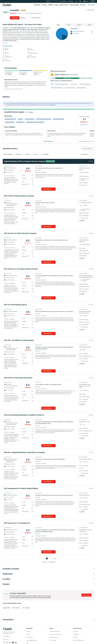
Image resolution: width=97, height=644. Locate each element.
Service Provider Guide (78, 640)
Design (56, 5)
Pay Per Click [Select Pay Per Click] (74, 84)
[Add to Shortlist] (90, 10)
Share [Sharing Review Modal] (92, 161)
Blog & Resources (54, 637)
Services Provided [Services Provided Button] (8, 154)
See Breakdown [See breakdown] (84, 125)
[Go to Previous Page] (42, 558)
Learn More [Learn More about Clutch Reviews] (52, 105)
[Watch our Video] (8, 46)
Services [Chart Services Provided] (58, 25)
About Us (28, 631)
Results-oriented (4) (10, 122)
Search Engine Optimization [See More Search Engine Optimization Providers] (78, 31)
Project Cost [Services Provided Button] (19, 154)
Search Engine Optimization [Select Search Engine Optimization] (62, 84)
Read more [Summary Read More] (5, 43)
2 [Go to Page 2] (49, 558)
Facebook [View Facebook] (17, 608)
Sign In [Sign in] (87, 1)
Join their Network (36, 18)
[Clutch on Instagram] (10, 642)
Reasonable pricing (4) (58, 119)
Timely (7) (20, 119)
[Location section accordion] (48, 579)
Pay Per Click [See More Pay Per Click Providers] (75, 33)
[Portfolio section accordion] (48, 569)
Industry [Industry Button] (27, 154)
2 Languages (32, 57)
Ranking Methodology (32, 640)
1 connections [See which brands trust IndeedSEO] (26, 13)
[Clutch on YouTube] (13, 642)
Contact (23, 18)
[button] (9, 154)
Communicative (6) (30, 119)
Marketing (51, 5)
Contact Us (6, 639)
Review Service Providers (56, 634)
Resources (83, 5)
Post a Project (91, 5)
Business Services (64, 5)
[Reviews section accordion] (48, 97)
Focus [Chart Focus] (69, 25)
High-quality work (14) (10, 119)
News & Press (30, 637)
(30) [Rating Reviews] (87, 122)
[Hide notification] (93, 103)
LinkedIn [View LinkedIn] (8, 608)
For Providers (70, 1)
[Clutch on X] (7, 642)
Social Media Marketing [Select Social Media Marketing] (85, 84)
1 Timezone (7, 61)
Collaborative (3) (20, 122)
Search (48, 1)
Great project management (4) (44, 119)
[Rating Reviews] (13, 13)
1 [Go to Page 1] (47, 558)
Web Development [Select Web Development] (81, 88)
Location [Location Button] (35, 154)
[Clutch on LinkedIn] (16, 642)
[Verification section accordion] (48, 574)
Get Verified (76, 634)
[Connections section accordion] (48, 620)
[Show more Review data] (48, 189)
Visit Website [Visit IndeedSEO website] (15, 18)
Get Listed (75, 631)
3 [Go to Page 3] (52, 558)
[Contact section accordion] (48, 584)
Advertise (75, 637)
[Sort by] (87, 154)
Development (37, 5)
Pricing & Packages (74, 5)
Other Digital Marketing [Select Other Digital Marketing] (57, 88)
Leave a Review (63, 1)
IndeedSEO (15, 10)
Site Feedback (6, 636)
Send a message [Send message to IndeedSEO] (86, 595)
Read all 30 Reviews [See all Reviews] (48, 141)
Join (93, 1)
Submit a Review (87, 149)
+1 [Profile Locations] (38, 53)
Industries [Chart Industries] (79, 25)
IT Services (44, 5)
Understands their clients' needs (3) (35, 122)
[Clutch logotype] (7, 629)
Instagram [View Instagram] (27, 608)
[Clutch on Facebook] (4, 642)
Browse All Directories (55, 631)
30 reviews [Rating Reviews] (19, 13)
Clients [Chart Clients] (89, 25)
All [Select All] (52, 84)
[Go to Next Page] (56, 558)
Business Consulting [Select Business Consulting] (70, 88)
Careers (28, 634)
